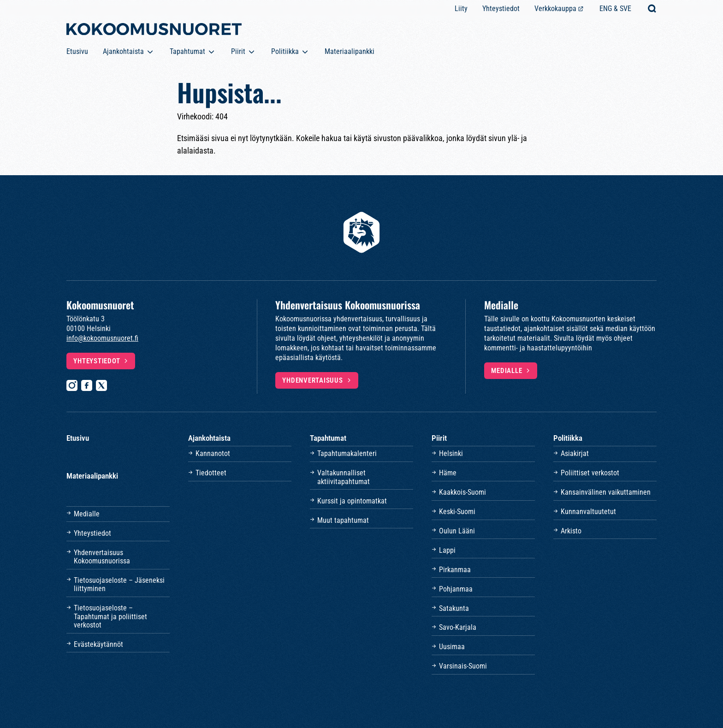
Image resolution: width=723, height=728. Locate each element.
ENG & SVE (615, 9)
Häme (448, 473)
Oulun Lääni (457, 531)
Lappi (447, 550)
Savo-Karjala (458, 627)
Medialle (507, 371)
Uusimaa (452, 647)
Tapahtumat (187, 51)
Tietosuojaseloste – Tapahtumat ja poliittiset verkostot (110, 616)
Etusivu (77, 51)
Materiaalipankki (350, 51)
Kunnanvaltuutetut (588, 512)
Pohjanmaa (456, 589)
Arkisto (571, 531)
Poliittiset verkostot (590, 473)
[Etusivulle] (154, 31)
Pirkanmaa (455, 570)
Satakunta (454, 608)
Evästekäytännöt (98, 644)
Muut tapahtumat (343, 520)
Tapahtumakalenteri (347, 453)
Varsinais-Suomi (463, 666)
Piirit (238, 51)
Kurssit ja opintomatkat (352, 501)
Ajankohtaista (123, 51)
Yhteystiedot (501, 9)
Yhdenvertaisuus (312, 380)
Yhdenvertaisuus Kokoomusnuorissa (102, 557)
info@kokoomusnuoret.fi (102, 338)
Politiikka (285, 51)
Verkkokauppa (555, 9)
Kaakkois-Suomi (462, 492)
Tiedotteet (211, 473)
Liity (461, 9)
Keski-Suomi (457, 512)
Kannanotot (213, 453)
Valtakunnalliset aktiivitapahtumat (344, 477)
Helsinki (451, 453)
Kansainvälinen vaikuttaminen (606, 492)
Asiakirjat (575, 453)
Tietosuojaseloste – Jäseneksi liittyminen (119, 584)
